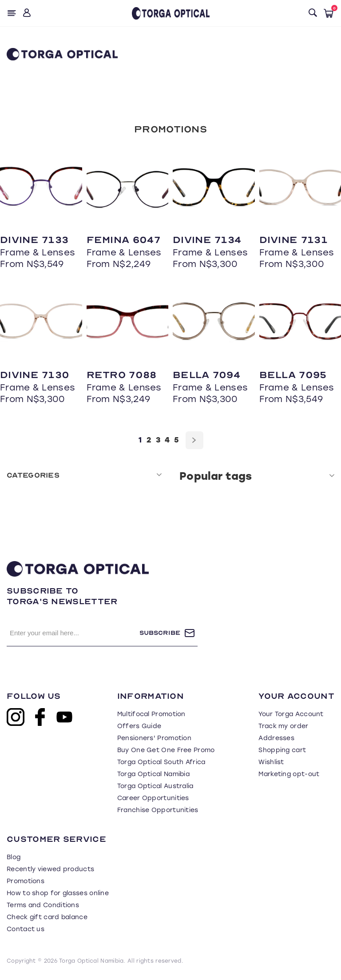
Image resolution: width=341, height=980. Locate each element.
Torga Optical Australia (155, 786)
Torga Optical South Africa (161, 762)
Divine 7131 (293, 240)
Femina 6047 (123, 240)
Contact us (26, 929)
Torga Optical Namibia (153, 774)
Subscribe (160, 633)
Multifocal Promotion (151, 714)
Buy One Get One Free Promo (166, 750)
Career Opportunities (153, 798)
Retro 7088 (122, 375)
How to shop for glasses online (58, 893)
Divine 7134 (207, 240)
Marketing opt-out (289, 774)
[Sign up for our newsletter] (73, 633)
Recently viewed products (50, 869)
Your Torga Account (291, 714)
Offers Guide (139, 726)
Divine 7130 (35, 375)
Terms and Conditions (43, 905)
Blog (14, 857)
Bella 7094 (206, 375)
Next (194, 440)
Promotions (170, 129)
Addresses (276, 738)
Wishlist (271, 762)
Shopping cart (282, 750)
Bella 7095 (293, 375)
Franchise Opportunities (158, 810)
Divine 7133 (34, 240)
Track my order (283, 726)
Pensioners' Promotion (154, 738)
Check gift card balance (47, 917)
